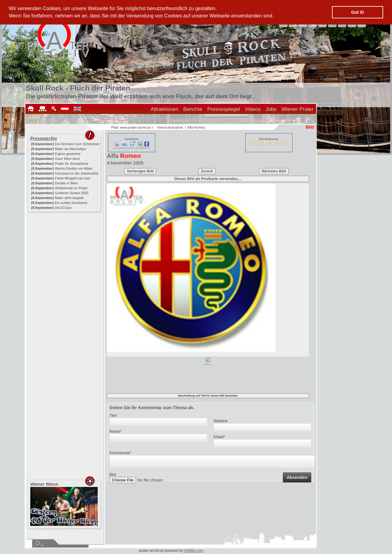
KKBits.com (194, 551)
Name (115, 431)
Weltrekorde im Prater (71, 188)
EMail (219, 437)
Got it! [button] (358, 12)
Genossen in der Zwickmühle (77, 173)
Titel (113, 415)
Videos (253, 109)
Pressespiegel (224, 109)
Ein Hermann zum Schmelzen (77, 144)
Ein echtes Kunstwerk (71, 203)
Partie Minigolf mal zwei (73, 178)
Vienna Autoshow (170, 127)
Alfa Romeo (196, 127)
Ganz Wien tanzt (67, 159)
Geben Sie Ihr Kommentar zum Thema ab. (152, 408)
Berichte (193, 109)
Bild (113, 476)
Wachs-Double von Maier (74, 168)
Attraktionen (165, 109)
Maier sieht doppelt (69, 198)
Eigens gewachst (68, 154)
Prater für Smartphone (72, 164)
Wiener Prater (298, 109)
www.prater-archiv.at (135, 127)
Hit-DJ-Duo (63, 208)
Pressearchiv (44, 138)
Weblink (221, 421)
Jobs (271, 109)
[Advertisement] (65, 252)
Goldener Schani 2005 (72, 193)
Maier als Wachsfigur (70, 149)
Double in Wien (66, 183)
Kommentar (120, 453)
